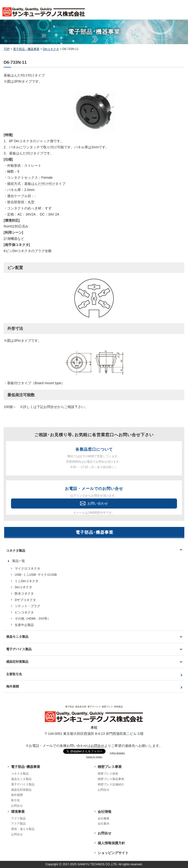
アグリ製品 (18, 818)
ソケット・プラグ (27, 606)
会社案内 (104, 824)
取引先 (15, 800)
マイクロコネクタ (27, 568)
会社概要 (104, 818)
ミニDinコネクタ (27, 581)
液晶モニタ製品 (17, 637)
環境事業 (18, 812)
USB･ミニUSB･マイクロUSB (36, 575)
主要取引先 (14, 674)
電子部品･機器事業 (26, 767)
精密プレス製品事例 (111, 779)
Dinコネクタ (23, 587)
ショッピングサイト (113, 853)
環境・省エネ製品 (23, 829)
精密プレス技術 (108, 774)
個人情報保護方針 (111, 843)
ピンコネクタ (24, 612)
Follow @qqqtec (117, 753)
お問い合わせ (94, 503)
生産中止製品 (24, 625)
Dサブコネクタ (25, 600)
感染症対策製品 (17, 662)
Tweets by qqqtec (94, 757)
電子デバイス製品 (19, 649)
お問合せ (97, 746)
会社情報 (105, 812)
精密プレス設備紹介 (111, 784)
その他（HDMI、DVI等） (33, 619)
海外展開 (12, 686)
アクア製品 (18, 824)
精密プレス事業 (110, 767)
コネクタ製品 (16, 551)
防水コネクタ (24, 594)
